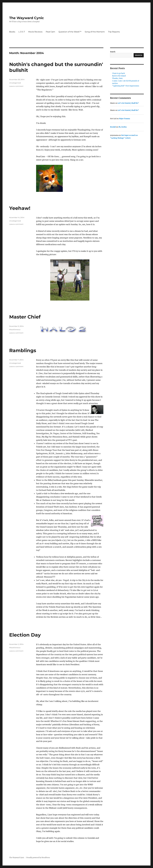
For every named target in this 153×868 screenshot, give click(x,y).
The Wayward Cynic (27, 18)
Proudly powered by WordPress (38, 858)
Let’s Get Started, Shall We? (128, 103)
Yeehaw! (20, 208)
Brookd (113, 127)
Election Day (25, 635)
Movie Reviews (35, 32)
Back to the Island (119, 76)
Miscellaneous (15, 329)
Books (12, 32)
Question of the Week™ (70, 32)
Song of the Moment (95, 32)
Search (113, 52)
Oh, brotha (123, 127)
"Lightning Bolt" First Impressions (126, 86)
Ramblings (23, 350)
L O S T (22, 32)
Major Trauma (124, 119)
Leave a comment (16, 86)
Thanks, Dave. (117, 78)
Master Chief (25, 317)
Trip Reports (114, 32)
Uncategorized (15, 83)
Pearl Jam (50, 32)
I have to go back (118, 73)
